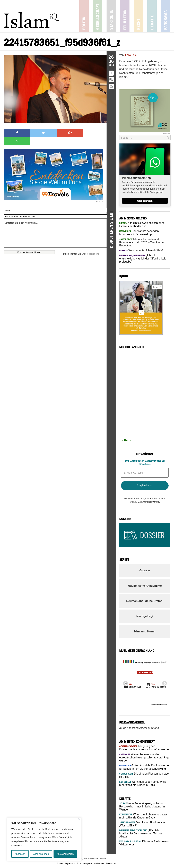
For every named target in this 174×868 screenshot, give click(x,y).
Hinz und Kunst (145, 631)
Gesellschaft (98, 16)
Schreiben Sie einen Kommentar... (55, 226)
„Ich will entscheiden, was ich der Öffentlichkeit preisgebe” (142, 258)
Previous (124, 682)
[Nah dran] (79, 819)
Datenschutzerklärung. (149, 502)
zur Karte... (126, 440)
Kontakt (60, 863)
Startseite (111, 16)
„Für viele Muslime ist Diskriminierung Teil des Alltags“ (141, 833)
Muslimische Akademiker (145, 586)
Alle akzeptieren (65, 854)
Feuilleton (125, 16)
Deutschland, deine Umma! (145, 601)
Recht (138, 16)
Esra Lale (131, 55)
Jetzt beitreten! (145, 201)
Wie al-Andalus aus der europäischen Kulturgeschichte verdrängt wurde (144, 757)
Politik (84, 16)
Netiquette (94, 246)
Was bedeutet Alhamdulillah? (141, 250)
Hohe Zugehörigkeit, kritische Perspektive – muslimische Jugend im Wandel (142, 807)
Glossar (145, 570)
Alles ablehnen (41, 854)
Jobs (79, 863)
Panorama (166, 16)
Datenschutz (112, 863)
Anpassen (20, 854)
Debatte (152, 16)
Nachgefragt (145, 616)
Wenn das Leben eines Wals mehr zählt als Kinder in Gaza (143, 816)
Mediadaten (99, 863)
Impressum (70, 863)
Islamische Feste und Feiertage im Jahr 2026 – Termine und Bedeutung (142, 242)
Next (163, 682)
